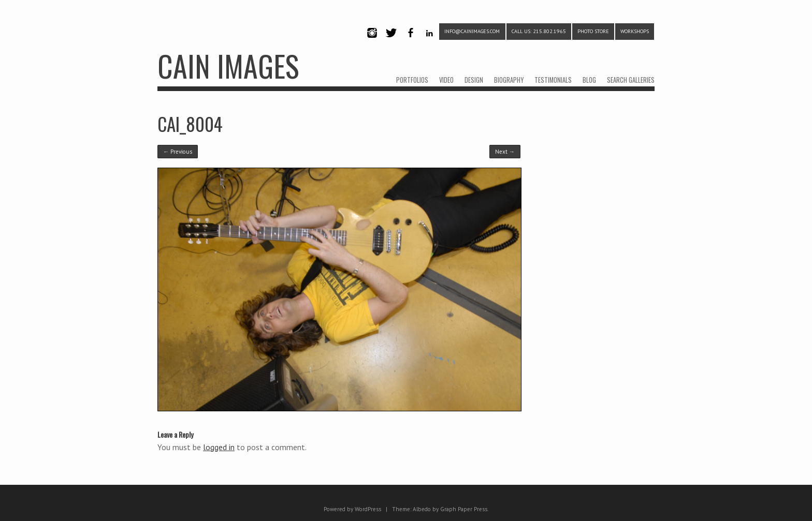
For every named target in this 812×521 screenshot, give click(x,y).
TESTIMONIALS (553, 80)
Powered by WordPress (352, 509)
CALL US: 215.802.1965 (539, 31)
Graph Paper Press (464, 509)
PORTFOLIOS (412, 80)
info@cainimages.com (472, 31)
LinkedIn (430, 42)
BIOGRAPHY (509, 80)
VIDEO (446, 80)
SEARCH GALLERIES (631, 80)
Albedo (422, 509)
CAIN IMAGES (228, 65)
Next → (505, 152)
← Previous (178, 152)
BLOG (589, 80)
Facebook (410, 42)
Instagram (372, 42)
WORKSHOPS (635, 31)
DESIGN (474, 80)
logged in (219, 447)
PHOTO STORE (593, 31)
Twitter (391, 42)
